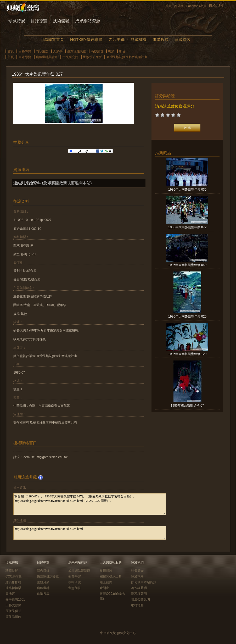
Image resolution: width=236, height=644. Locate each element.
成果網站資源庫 (79, 571)
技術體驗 (61, 21)
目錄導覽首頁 (52, 39)
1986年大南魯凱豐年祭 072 (187, 227)
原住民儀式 (13, 611)
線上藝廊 (106, 582)
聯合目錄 (43, 571)
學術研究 (75, 582)
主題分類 (43, 582)
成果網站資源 (88, 21)
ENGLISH (216, 6)
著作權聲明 (139, 588)
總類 (111, 51)
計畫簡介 (137, 571)
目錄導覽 (39, 21)
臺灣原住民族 (77, 51)
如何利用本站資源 (144, 582)
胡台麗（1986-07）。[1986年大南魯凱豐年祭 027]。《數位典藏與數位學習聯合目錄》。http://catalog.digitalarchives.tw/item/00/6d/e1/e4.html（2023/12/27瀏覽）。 (90, 504)
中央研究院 (70, 57)
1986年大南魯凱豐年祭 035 (187, 190)
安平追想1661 (15, 599)
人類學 (58, 51)
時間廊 (104, 588)
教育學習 (75, 576)
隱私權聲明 (139, 594)
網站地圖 (137, 605)
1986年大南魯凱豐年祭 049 (187, 265)
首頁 (168, 6)
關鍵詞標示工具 (111, 576)
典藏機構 (138, 39)
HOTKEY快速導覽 (86, 39)
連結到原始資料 (27, 183)
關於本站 (137, 576)
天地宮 (10, 594)
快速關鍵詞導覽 (48, 576)
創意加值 (75, 588)
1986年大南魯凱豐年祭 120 (187, 354)
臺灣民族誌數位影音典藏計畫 (127, 57)
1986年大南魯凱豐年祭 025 (187, 317)
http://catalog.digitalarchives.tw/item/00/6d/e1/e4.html (90, 533)
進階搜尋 (161, 39)
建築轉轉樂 (13, 588)
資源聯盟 (183, 39)
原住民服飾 (13, 617)
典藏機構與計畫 (47, 57)
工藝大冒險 (13, 605)
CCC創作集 (14, 576)
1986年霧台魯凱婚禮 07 (187, 406)
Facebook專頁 (196, 6)
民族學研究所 (92, 57)
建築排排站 (13, 582)
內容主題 (116, 39)
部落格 (179, 6)
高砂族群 (97, 51)
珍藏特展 (17, 21)
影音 (122, 51)
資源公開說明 (141, 599)
